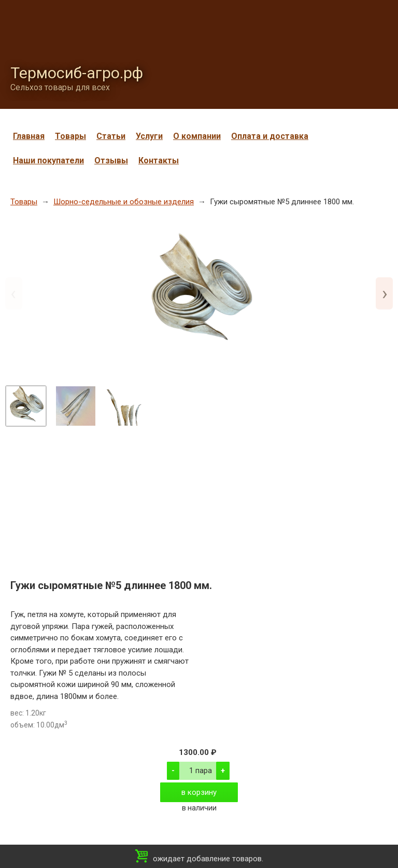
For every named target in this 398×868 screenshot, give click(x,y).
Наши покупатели (48, 160)
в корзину (199, 792)
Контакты (159, 160)
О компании (197, 136)
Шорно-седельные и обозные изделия (124, 202)
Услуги (149, 136)
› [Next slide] (385, 293)
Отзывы (111, 160)
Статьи (111, 136)
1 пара (201, 771)
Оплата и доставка (270, 136)
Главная (29, 136)
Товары (70, 136)
